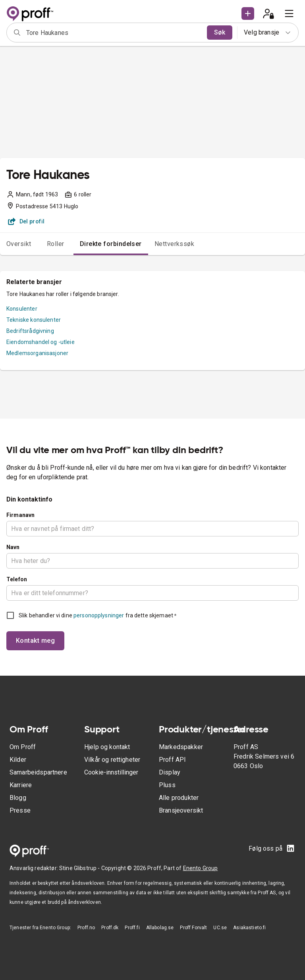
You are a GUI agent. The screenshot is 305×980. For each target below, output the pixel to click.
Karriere (21, 785)
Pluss (167, 785)
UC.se (220, 928)
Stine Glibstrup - (80, 868)
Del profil (26, 221)
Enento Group (201, 868)
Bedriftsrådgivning (30, 331)
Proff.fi (132, 928)
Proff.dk (110, 928)
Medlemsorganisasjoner (37, 353)
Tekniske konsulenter (34, 320)
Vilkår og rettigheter (112, 760)
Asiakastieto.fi (249, 928)
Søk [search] (220, 32)
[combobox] (114, 33)
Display (170, 772)
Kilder (18, 760)
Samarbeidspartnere (38, 772)
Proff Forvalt (193, 928)
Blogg (18, 798)
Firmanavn (20, 515)
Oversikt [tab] (19, 244)
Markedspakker (181, 747)
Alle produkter (179, 798)
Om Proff (23, 747)
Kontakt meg (35, 641)
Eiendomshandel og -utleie (41, 342)
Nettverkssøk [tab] (175, 244)
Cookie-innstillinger (111, 772)
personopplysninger (99, 615)
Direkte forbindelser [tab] (111, 244)
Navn (13, 547)
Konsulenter (22, 309)
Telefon (17, 579)
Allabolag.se (160, 928)
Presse (20, 810)
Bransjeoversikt (181, 810)
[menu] (289, 13)
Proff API (172, 760)
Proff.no (86, 928)
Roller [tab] (56, 244)
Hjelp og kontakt (107, 747)
